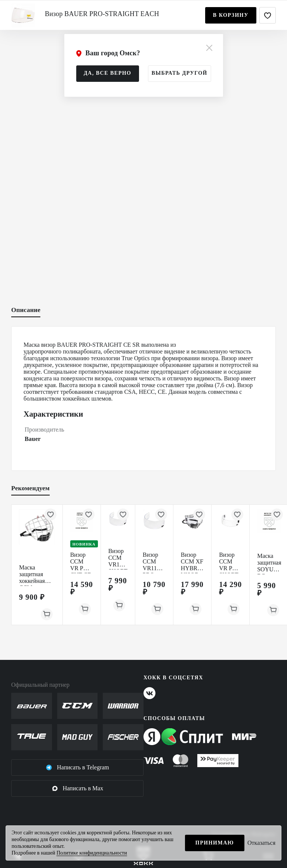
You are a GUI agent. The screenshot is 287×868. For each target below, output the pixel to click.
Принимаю (215, 843)
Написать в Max (78, 788)
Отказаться (261, 843)
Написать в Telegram (77, 767)
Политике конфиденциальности (92, 853)
